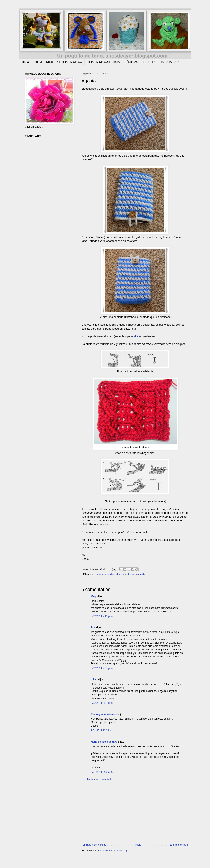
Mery (94, 596)
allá (136, 336)
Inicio (138, 845)
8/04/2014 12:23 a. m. (103, 731)
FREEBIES (149, 62)
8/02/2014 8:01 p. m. (102, 703)
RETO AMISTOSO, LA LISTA (103, 62)
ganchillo (109, 574)
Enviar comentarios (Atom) (112, 851)
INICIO (25, 62)
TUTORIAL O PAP (171, 62)
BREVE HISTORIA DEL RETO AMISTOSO (58, 62)
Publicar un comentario (99, 779)
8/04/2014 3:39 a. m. (102, 772)
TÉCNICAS (131, 62)
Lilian (94, 679)
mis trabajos (125, 574)
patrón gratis (139, 574)
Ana (93, 627)
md (116, 574)
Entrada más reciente (94, 845)
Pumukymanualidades (104, 714)
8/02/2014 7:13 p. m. (102, 616)
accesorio (99, 574)
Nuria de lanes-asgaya (104, 742)
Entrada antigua (179, 845)
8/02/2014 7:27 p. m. (102, 668)
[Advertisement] (135, 812)
